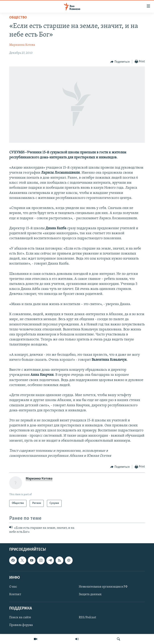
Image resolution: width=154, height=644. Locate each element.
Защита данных (90, 594)
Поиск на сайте (20, 618)
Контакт (15, 594)
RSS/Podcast (87, 618)
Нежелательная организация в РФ (103, 587)
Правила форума (21, 625)
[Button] (120, 62)
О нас (13, 587)
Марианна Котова (22, 45)
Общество (18, 18)
